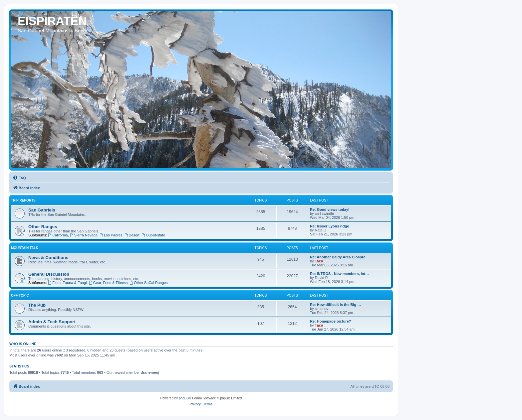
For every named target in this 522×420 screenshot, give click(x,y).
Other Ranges (43, 227)
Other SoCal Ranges (149, 283)
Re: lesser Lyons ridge (330, 226)
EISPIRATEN (52, 21)
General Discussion (49, 274)
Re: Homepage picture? (330, 321)
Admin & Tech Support (52, 322)
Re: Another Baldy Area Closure (338, 257)
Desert (132, 235)
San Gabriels (42, 210)
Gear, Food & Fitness (108, 283)
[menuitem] (19, 178)
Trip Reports (23, 200)
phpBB (184, 398)
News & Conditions (48, 258)
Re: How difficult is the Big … (335, 305)
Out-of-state (153, 235)
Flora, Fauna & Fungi (67, 283)
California (58, 235)
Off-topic (20, 295)
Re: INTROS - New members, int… (339, 274)
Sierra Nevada (84, 235)
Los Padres (111, 235)
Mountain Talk (25, 248)
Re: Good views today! (330, 210)
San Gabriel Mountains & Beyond (55, 30)
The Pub (37, 305)
